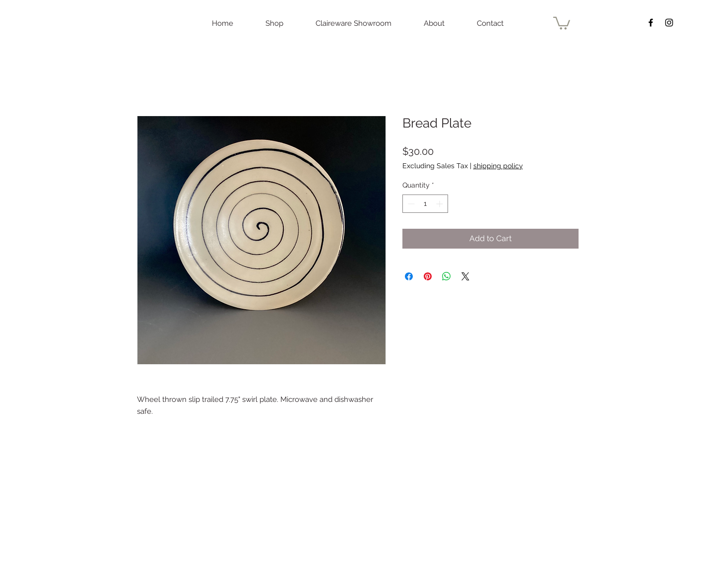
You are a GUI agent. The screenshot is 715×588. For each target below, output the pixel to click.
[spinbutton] (425, 204)
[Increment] (440, 204)
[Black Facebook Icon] (651, 23)
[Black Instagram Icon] (669, 23)
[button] (562, 23)
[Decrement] (410, 204)
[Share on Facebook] (409, 276)
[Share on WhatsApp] (447, 276)
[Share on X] (465, 276)
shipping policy (498, 166)
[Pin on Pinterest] (428, 276)
